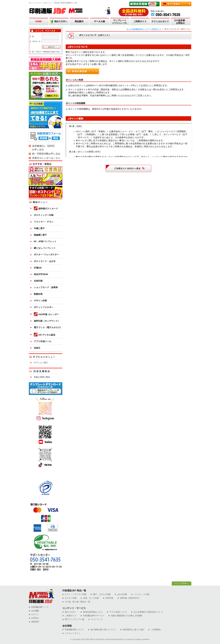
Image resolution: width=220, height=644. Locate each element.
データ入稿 (99, 21)
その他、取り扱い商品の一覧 (76, 602)
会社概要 (34, 611)
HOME (39, 21)
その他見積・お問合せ (180, 22)
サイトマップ (96, 619)
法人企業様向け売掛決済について (147, 612)
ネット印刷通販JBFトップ (137, 29)
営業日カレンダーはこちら (46, 158)
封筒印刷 (108, 598)
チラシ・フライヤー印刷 (74, 594)
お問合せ (34, 618)
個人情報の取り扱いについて (102, 630)
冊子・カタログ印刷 (101, 594)
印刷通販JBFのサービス (92, 616)
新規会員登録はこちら (92, 612)
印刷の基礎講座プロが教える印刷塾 (125, 616)
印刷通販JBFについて (73, 630)
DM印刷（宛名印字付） (129, 598)
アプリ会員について (117, 612)
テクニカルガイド (160, 21)
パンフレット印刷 (140, 594)
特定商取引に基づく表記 (132, 630)
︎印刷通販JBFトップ (39, 607)
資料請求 (34, 622)
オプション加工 (41, 363)
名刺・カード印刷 (90, 598)
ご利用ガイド (140, 21)
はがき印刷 (121, 594)
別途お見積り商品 (42, 377)
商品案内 (79, 21)
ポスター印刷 (69, 598)
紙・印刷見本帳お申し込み (46, 154)
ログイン (34, 615)
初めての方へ (61, 21)
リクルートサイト (71, 633)
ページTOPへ (181, 583)
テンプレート (120, 22)
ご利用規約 (154, 630)
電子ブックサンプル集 (73, 619)
